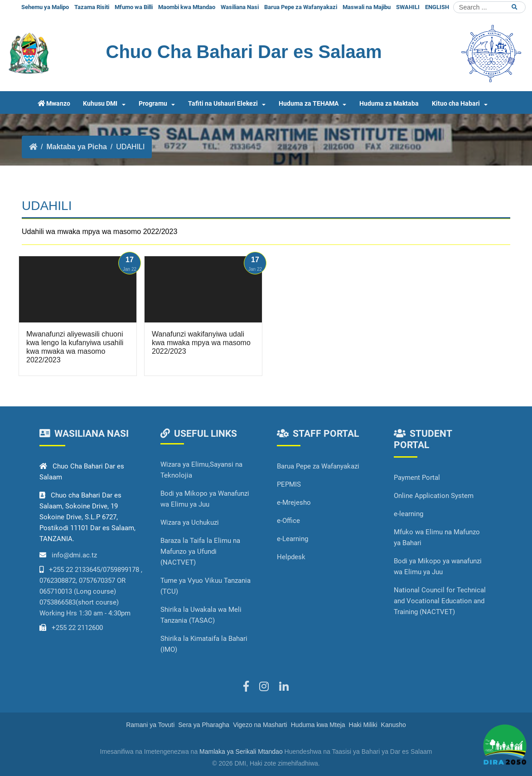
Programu (153, 104)
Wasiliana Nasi (240, 7)
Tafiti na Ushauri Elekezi (223, 104)
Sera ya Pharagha (204, 725)
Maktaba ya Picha (76, 147)
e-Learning (293, 539)
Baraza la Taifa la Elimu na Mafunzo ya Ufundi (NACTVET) (200, 551)
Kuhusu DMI (100, 104)
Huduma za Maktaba (389, 104)
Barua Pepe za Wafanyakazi (301, 7)
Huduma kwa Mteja (318, 725)
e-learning (409, 514)
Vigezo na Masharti (260, 725)
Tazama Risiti (92, 7)
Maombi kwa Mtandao (187, 7)
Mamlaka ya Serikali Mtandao (241, 752)
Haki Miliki (363, 725)
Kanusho (394, 725)
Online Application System (434, 496)
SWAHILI (408, 7)
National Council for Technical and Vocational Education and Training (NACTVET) (440, 601)
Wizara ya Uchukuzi (190, 522)
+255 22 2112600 (77, 628)
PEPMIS (289, 484)
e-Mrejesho (294, 503)
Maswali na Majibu (367, 7)
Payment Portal (417, 478)
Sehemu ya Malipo (45, 7)
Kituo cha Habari (456, 104)
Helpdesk (291, 557)
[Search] (489, 7)
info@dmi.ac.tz (74, 555)
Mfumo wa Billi (134, 7)
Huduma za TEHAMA (309, 104)
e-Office (288, 521)
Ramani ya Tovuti (150, 725)
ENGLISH (437, 7)
